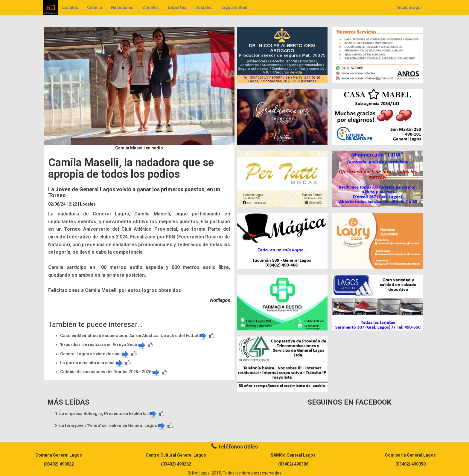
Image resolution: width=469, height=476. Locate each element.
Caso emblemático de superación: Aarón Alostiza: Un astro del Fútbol (134, 336)
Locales (70, 7)
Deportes (177, 7)
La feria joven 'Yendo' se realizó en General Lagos (113, 426)
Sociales (204, 7)
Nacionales (122, 7)
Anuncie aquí (409, 7)
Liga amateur (235, 7)
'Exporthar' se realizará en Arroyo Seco (103, 345)
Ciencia (95, 7)
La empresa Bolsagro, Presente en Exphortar (108, 414)
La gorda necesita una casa (92, 363)
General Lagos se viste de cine (95, 354)
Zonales (151, 7)
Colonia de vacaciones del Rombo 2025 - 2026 (110, 372)
